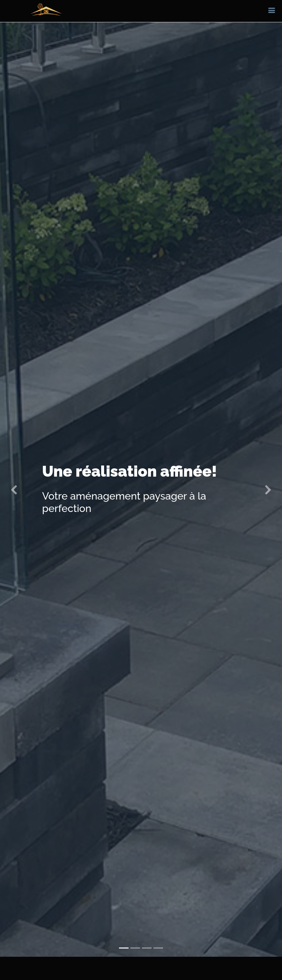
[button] (14, 479)
